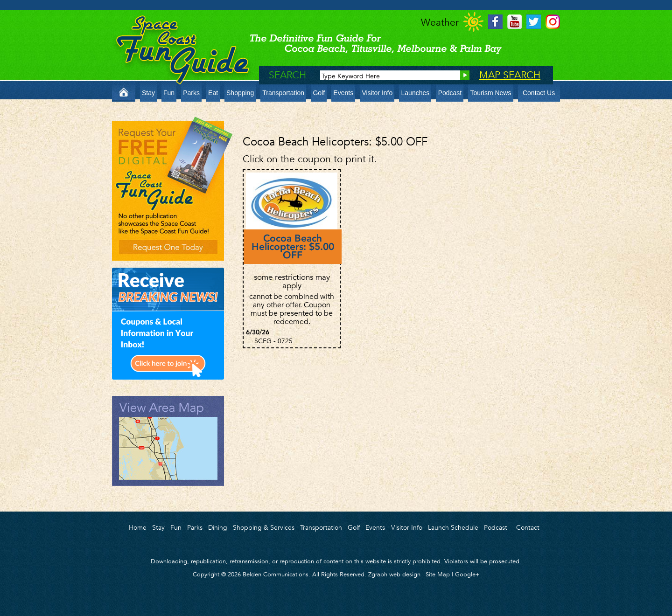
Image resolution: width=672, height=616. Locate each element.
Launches (416, 93)
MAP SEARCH (510, 75)
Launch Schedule (453, 527)
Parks (191, 93)
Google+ (467, 574)
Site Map (438, 574)
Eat (213, 93)
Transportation (283, 93)
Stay (148, 93)
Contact (528, 527)
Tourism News (491, 93)
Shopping (240, 93)
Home (138, 527)
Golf (319, 93)
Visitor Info (377, 93)
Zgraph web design (394, 574)
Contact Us (539, 93)
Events (343, 93)
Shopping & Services (264, 527)
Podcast (450, 93)
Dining (218, 527)
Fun (169, 93)
